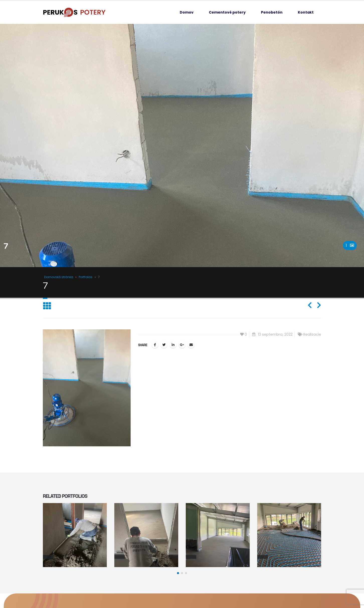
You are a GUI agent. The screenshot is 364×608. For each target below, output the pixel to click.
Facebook (155, 345)
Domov (187, 12)
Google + (182, 345)
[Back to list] (47, 306)
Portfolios (86, 277)
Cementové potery (227, 12)
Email (191, 345)
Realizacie (312, 334)
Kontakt (306, 12)
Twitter (164, 345)
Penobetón (272, 12)
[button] (178, 573)
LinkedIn (173, 345)
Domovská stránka (59, 277)
